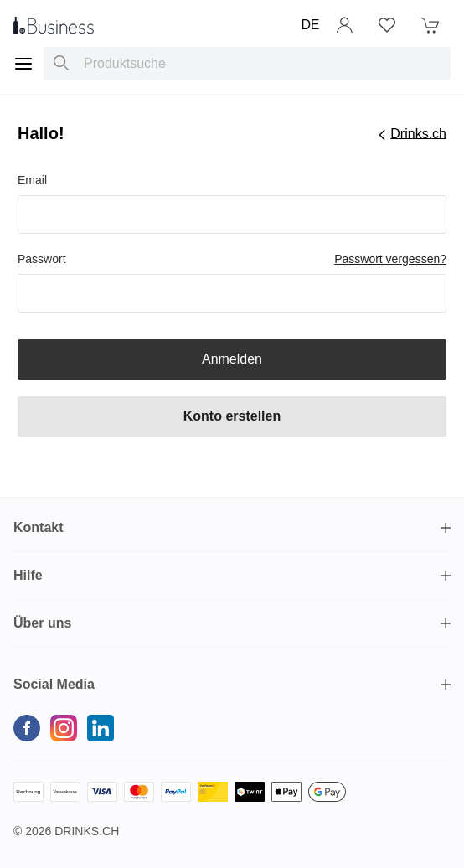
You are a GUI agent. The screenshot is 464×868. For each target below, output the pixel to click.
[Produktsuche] (61, 64)
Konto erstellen (232, 416)
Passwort (42, 259)
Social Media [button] (54, 684)
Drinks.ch (87, 831)
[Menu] (23, 64)
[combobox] (247, 64)
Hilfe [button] (28, 575)
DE (310, 25)
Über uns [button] (42, 623)
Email (32, 180)
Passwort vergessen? (390, 259)
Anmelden (232, 359)
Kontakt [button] (39, 527)
